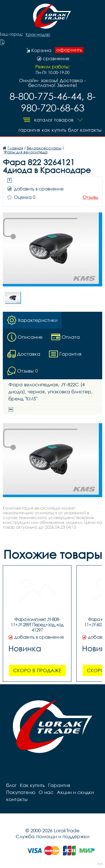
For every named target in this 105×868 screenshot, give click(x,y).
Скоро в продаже (37, 670)
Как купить (54, 130)
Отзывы (90, 197)
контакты (91, 130)
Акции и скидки (75, 792)
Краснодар (38, 35)
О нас (46, 792)
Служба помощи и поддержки (53, 836)
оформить (69, 50)
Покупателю (21, 792)
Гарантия (29, 130)
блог (73, 130)
